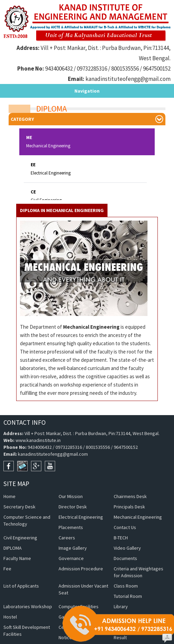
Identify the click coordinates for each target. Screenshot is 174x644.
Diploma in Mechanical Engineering (62, 188)
